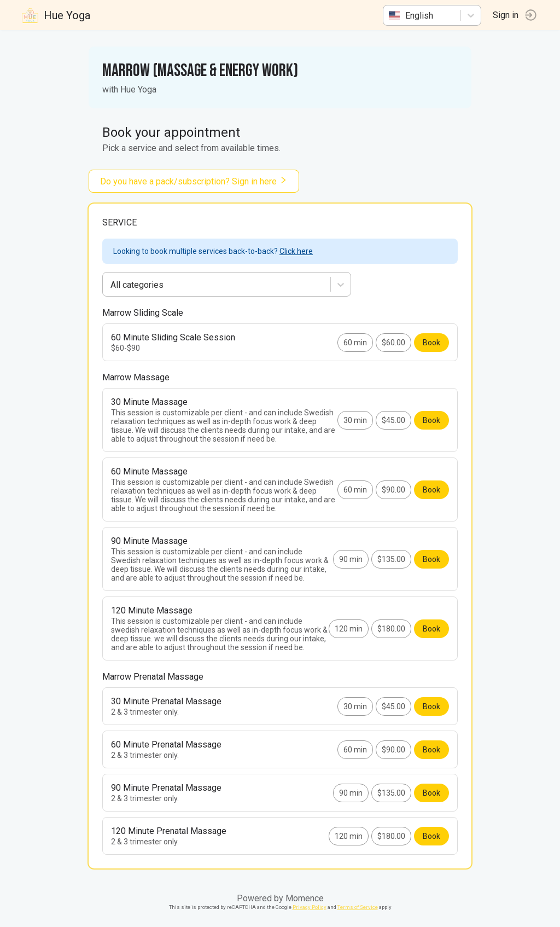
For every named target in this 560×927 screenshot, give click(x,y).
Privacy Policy (310, 907)
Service (119, 222)
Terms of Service (358, 907)
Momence (305, 898)
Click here (296, 251)
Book (431, 343)
